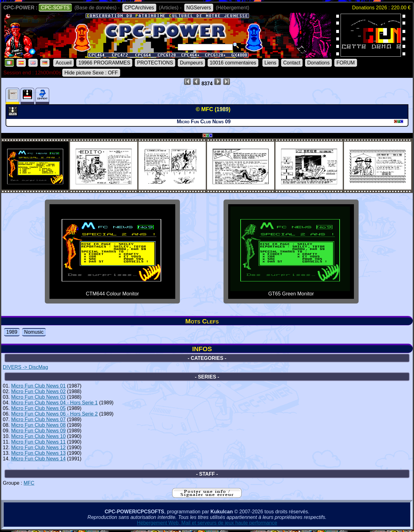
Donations (318, 63)
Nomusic (34, 332)
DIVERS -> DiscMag (25, 367)
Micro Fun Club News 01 (38, 386)
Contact (292, 63)
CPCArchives (139, 8)
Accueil (64, 63)
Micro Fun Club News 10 (38, 436)
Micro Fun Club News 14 (38, 459)
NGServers (199, 8)
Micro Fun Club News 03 (38, 397)
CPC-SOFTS (55, 8)
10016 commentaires (233, 63)
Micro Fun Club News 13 (38, 453)
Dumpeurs (191, 63)
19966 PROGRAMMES (104, 63)
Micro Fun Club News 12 (38, 447)
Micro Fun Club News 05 (38, 408)
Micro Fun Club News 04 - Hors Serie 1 (54, 403)
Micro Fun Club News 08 (38, 425)
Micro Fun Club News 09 (38, 431)
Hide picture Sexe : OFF (91, 73)
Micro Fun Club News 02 (38, 391)
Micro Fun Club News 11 (38, 442)
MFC (29, 483)
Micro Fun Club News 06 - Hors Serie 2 (54, 414)
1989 (12, 332)
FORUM (346, 63)
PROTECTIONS (155, 63)
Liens (271, 63)
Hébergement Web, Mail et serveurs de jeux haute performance (207, 523)
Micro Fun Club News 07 (38, 419)
